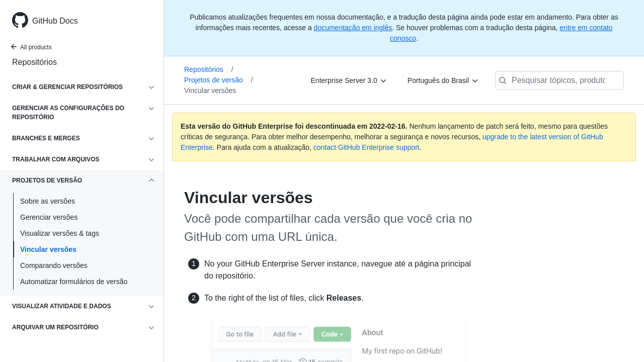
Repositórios (34, 62)
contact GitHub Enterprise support (367, 147)
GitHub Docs (55, 21)
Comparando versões (54, 265)
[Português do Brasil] (443, 80)
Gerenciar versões (49, 217)
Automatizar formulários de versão (74, 282)
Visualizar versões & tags (60, 233)
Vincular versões (48, 249)
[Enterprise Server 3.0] (349, 80)
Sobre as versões (48, 201)
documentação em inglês (353, 28)
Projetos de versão (219, 80)
